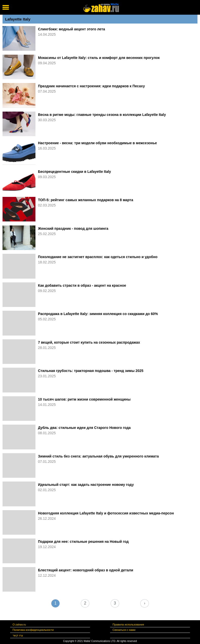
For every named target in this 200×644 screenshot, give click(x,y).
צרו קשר (18, 635)
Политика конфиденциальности (33, 630)
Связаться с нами (124, 630)
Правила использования (128, 625)
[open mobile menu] (6, 7)
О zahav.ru (19, 625)
